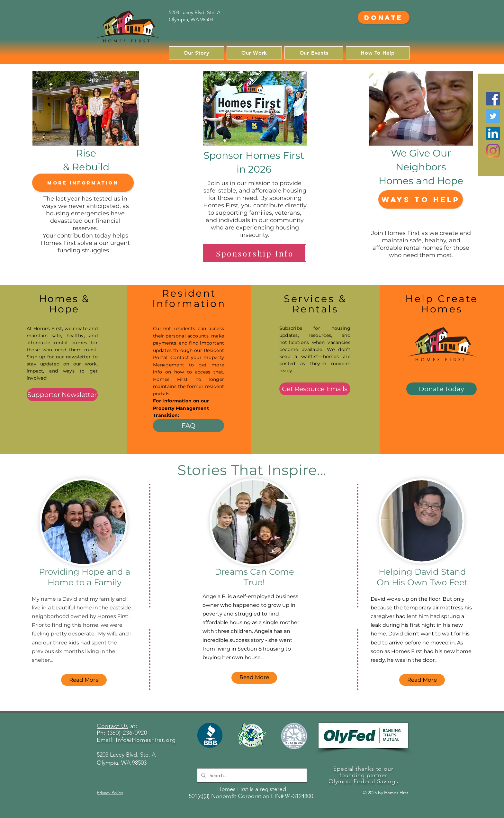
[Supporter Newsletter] (62, 395)
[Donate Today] (441, 389)
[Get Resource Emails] (315, 389)
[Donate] (384, 17)
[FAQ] (189, 426)
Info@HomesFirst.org (146, 740)
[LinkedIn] (493, 133)
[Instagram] (493, 151)
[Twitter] (493, 116)
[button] (196, 53)
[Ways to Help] (421, 199)
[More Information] (83, 183)
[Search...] (251, 775)
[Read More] (84, 680)
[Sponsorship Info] (255, 253)
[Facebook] (493, 99)
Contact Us (113, 726)
